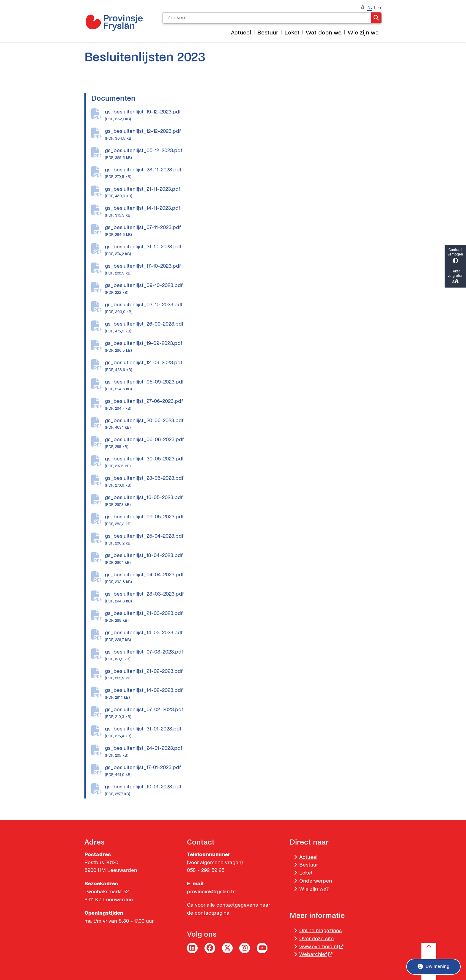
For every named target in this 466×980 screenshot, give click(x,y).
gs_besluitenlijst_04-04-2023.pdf (243, 578)
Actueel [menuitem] (241, 33)
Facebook (210, 948)
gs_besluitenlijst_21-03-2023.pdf (243, 617)
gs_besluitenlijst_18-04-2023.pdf (243, 559)
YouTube (262, 948)
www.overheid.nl (322, 947)
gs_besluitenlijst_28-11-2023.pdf (243, 173)
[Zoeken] (267, 18)
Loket (306, 873)
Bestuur (309, 865)
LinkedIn (192, 948)
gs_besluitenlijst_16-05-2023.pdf (243, 501)
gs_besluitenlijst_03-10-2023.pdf (243, 308)
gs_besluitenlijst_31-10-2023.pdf (243, 250)
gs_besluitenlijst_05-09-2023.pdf (243, 386)
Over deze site (317, 939)
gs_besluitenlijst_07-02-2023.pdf (243, 713)
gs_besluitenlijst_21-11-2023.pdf (243, 193)
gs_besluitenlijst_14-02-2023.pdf (243, 694)
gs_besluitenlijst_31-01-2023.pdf (243, 733)
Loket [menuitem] (292, 33)
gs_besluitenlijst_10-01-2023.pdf (243, 790)
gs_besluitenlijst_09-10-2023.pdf (243, 289)
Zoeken (376, 18)
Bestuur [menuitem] (268, 33)
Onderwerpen (316, 881)
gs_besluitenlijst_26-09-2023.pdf (243, 328)
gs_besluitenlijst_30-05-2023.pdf (243, 463)
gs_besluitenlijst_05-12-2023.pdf (243, 154)
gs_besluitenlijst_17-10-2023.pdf (243, 270)
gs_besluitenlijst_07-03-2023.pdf (243, 656)
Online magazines (321, 931)
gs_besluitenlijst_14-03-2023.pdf (243, 636)
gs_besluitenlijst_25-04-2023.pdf (243, 540)
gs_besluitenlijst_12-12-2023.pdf (243, 135)
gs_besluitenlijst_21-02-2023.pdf (243, 675)
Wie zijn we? (314, 889)
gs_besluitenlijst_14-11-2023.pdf (243, 212)
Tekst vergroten (455, 277)
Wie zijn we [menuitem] (363, 33)
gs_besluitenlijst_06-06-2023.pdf (243, 443)
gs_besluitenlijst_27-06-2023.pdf (243, 405)
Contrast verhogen (455, 256)
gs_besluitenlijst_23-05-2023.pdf (243, 482)
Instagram (245, 948)
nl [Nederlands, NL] (370, 7)
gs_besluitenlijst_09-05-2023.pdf (243, 520)
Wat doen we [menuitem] (324, 33)
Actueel (308, 857)
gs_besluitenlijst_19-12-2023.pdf (243, 116)
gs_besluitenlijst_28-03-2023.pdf (243, 598)
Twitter (227, 948)
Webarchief (316, 954)
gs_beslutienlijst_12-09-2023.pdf (243, 366)
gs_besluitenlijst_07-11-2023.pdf (243, 231)
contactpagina (212, 913)
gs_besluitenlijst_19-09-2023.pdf (243, 347)
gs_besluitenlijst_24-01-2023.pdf (243, 752)
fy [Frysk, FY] (380, 7)
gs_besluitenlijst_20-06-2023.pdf (243, 424)
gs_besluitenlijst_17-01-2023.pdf (243, 771)
